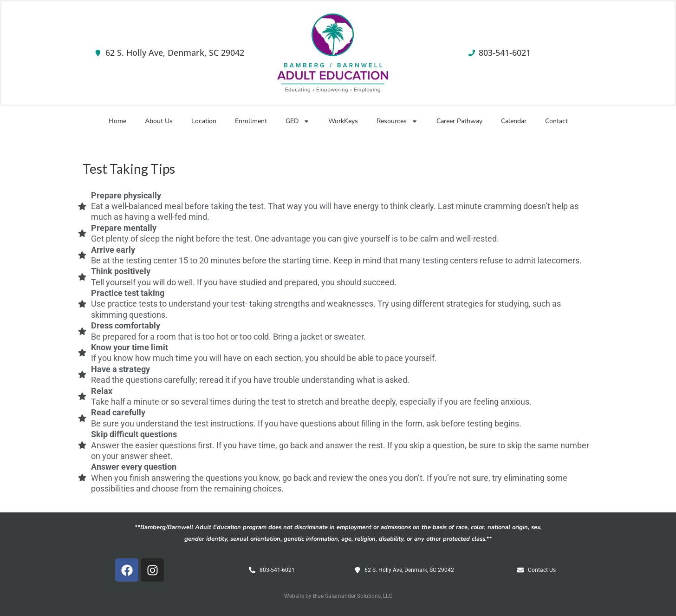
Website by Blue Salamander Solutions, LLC (338, 596)
